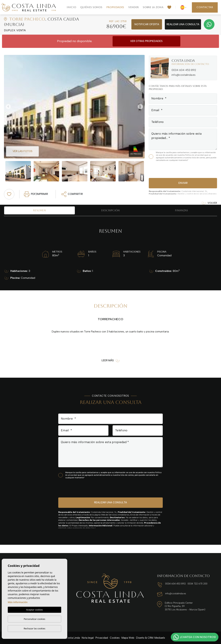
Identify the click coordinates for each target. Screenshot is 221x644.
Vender (133, 7)
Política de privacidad (195, 155)
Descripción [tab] (110, 210)
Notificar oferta (147, 24)
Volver (209, 203)
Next (141, 107)
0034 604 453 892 (184, 70)
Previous (7, 107)
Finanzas (181, 210)
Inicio (71, 7)
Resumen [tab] (39, 210)
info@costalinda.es (184, 75)
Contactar (205, 7)
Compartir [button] (72, 194)
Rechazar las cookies (34, 628)
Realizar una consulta (183, 24)
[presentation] (167, 169)
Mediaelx (160, 638)
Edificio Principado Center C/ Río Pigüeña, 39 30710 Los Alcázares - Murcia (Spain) (185, 606)
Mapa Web (128, 638)
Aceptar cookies (34, 610)
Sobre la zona (153, 7)
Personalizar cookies (35, 619)
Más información (18, 602)
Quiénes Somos (91, 7)
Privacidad (102, 638)
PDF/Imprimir (36, 194)
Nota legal (88, 638)
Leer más (110, 360)
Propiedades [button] (115, 7)
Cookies (115, 638)
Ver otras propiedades (146, 41)
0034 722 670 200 (197, 584)
